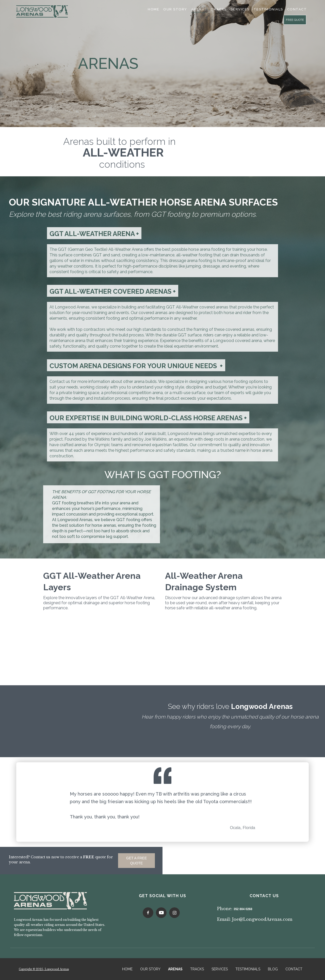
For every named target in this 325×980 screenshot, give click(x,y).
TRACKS (197, 969)
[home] (42, 11)
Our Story (175, 9)
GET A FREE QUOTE (136, 861)
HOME (127, 969)
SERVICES (240, 9)
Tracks (219, 9)
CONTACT (294, 969)
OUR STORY (150, 969)
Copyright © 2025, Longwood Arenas (44, 969)
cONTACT (297, 9)
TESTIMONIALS (268, 9)
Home (153, 9)
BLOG (273, 969)
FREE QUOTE (295, 20)
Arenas (199, 9)
